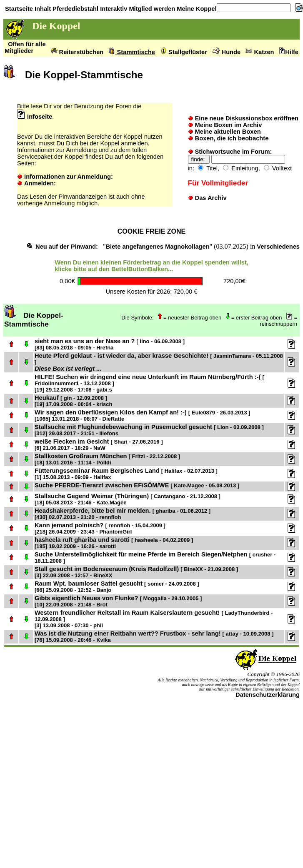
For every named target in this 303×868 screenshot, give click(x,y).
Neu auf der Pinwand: (67, 247)
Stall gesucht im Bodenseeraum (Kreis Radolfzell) (136, 572)
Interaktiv (113, 9)
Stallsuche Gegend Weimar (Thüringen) (128, 499)
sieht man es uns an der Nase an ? (110, 344)
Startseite (18, 9)
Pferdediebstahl (75, 9)
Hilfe (289, 52)
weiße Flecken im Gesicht (99, 445)
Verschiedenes (278, 247)
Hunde (226, 52)
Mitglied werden (151, 9)
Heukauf (73, 401)
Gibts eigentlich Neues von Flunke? (118, 601)
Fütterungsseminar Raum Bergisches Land (126, 474)
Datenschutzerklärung (268, 695)
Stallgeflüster (184, 52)
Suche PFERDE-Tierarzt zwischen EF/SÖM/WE (137, 485)
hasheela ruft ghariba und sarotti (114, 543)
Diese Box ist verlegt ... (68, 369)
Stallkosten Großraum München (107, 459)
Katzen (260, 52)
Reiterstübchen (77, 52)
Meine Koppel (196, 9)
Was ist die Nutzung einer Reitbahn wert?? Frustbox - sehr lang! (154, 637)
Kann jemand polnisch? (100, 528)
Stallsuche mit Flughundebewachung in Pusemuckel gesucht (149, 430)
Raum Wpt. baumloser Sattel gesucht (117, 587)
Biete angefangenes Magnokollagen (157, 247)
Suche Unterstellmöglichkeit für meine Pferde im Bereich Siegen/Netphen (155, 557)
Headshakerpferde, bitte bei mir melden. (123, 514)
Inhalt (42, 9)
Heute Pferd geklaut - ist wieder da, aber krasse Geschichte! (159, 359)
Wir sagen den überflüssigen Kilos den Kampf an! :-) (143, 415)
